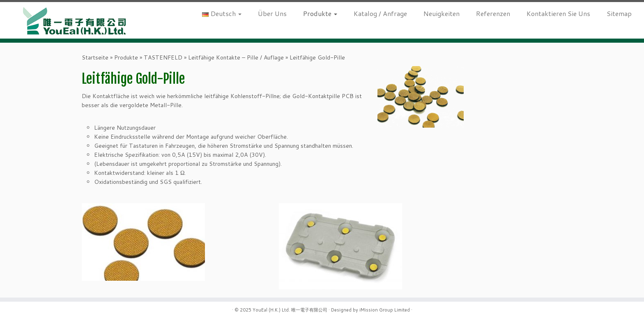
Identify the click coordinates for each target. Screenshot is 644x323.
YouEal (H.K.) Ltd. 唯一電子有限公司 (290, 310)
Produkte (320, 13)
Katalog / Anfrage (380, 13)
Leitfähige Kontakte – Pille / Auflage (236, 57)
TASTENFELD (163, 57)
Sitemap (619, 13)
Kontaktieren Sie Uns (558, 13)
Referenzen (493, 13)
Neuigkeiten (442, 13)
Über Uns (272, 13)
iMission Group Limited (385, 310)
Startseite (95, 57)
